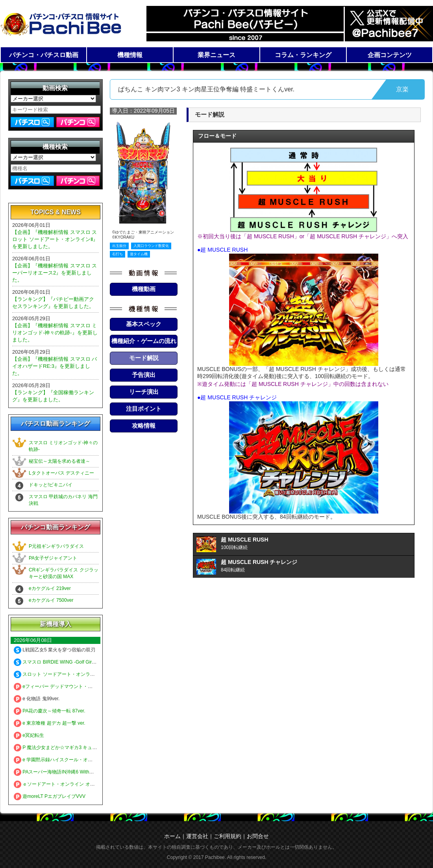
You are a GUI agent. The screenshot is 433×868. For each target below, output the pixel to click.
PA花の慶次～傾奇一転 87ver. (49, 711)
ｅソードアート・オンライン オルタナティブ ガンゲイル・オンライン (93, 784)
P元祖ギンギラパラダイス (56, 546)
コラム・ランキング (303, 55)
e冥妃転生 (29, 735)
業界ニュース (216, 55)
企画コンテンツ (390, 55)
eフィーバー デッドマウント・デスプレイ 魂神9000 (73, 686)
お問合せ (258, 836)
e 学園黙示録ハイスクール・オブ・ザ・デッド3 (69, 760)
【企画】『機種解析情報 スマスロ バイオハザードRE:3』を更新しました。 (55, 366)
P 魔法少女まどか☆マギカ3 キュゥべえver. (64, 747)
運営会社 (197, 836)
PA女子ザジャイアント (53, 558)
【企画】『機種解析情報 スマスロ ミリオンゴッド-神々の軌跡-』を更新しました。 (55, 333)
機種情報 (130, 55)
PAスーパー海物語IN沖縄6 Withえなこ (58, 772)
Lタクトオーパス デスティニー (61, 473)
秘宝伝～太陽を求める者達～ (59, 461)
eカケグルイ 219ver (50, 588)
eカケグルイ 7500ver (51, 600)
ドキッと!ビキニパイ (51, 485)
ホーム (172, 836)
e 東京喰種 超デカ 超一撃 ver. (50, 723)
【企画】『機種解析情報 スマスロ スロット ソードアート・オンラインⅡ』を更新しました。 (55, 239)
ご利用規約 (228, 836)
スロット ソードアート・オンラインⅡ (58, 674)
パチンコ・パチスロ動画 (44, 55)
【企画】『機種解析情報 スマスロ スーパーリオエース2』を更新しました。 (55, 273)
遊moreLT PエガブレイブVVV (50, 796)
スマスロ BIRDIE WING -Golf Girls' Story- (62, 662)
